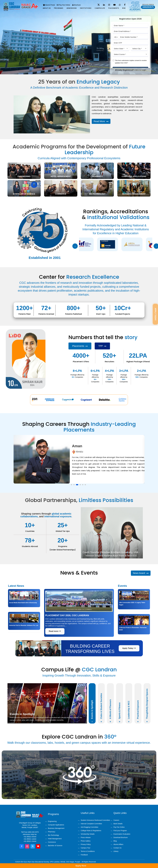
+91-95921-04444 (30, 837)
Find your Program (120, 831)
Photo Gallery (86, 841)
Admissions (72, 8)
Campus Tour (86, 848)
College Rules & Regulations (91, 831)
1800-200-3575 (33, 832)
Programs (59, 8)
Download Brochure (121, 837)
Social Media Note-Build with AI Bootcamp (23, 603)
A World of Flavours (110, 711)
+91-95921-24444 (30, 841)
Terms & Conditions (88, 851)
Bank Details (118, 824)
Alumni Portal (49, 5)
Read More (101, 121)
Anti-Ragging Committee (90, 827)
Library (116, 851)
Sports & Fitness (120, 712)
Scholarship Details (88, 834)
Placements (114, 8)
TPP (102, 346)
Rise (124, 8)
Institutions (86, 8)
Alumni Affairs (118, 844)
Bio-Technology (54, 835)
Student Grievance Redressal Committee (95, 820)
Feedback (84, 855)
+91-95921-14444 (30, 839)
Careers (116, 820)
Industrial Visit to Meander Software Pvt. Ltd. (24, 625)
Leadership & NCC (129, 712)
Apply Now (91, 866)
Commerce (52, 842)
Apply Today (129, 648)
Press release (86, 837)
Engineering (52, 821)
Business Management (56, 828)
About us (47, 8)
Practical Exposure (138, 711)
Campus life (100, 8)
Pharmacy (52, 832)
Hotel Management (55, 839)
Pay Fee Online (63, 5)
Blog (115, 841)
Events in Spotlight (92, 711)
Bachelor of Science (55, 846)
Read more (55, 631)
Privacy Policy (86, 844)
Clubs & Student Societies (101, 708)
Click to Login (140, 70)
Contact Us (117, 848)
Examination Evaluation (122, 834)
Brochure (76, 5)
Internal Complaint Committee (91, 824)
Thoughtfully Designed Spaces (147, 705)
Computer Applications (56, 825)
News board (141, 573)
